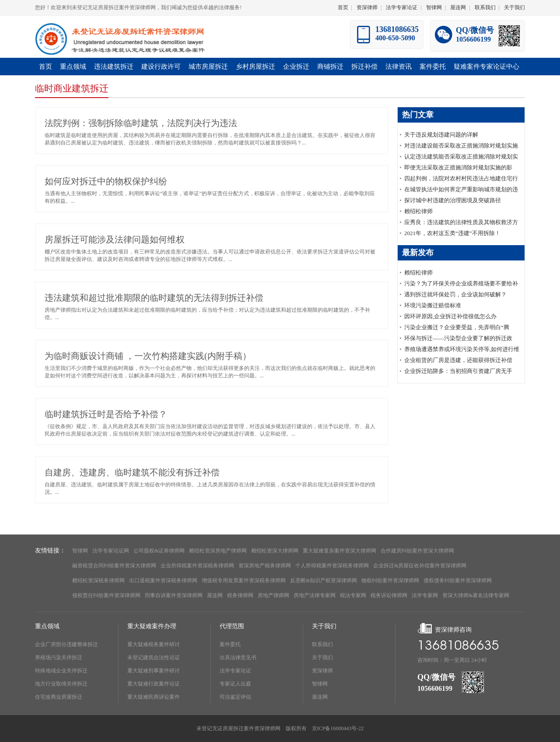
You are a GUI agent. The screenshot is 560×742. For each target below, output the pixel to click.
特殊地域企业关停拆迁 (61, 671)
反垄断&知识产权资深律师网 (324, 580)
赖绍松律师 (418, 211)
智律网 (434, 7)
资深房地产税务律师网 (265, 566)
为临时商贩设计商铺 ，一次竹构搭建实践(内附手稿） (148, 356)
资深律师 (367, 7)
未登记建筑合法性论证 (154, 658)
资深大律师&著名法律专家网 (476, 595)
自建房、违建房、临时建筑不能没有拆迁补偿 (132, 472)
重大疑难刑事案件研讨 (154, 671)
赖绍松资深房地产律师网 (218, 551)
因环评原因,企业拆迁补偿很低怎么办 (450, 316)
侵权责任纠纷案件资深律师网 (106, 595)
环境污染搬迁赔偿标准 (433, 305)
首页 (343, 7)
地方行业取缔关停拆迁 (61, 684)
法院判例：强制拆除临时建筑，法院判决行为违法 (141, 123)
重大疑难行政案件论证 (154, 684)
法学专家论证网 (111, 551)
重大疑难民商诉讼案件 (154, 697)
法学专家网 (425, 595)
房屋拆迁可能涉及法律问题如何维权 (115, 239)
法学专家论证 (402, 7)
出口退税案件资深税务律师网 (163, 580)
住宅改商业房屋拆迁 (59, 697)
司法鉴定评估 (235, 697)
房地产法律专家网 (315, 595)
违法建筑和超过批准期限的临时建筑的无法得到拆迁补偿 (154, 298)
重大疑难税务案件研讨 (154, 644)
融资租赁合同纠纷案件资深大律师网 (114, 566)
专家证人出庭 (235, 684)
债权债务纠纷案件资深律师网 (458, 580)
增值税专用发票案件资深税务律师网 (244, 580)
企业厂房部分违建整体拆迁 (66, 644)
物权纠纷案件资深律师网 (390, 580)
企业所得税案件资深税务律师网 (197, 566)
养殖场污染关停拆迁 (59, 658)
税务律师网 (240, 595)
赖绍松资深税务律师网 (98, 580)
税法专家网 (353, 595)
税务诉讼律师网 (389, 595)
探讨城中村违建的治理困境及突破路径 (453, 200)
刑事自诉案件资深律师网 (174, 595)
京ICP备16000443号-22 (338, 728)
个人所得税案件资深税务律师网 (332, 566)
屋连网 (458, 7)
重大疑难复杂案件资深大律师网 (339, 551)
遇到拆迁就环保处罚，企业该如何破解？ (455, 294)
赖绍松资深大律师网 (275, 551)
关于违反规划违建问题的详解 (441, 135)
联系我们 (485, 7)
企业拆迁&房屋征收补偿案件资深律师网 (420, 566)
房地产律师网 (273, 595)
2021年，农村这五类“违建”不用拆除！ (452, 233)
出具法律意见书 (238, 658)
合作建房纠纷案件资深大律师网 (417, 551)
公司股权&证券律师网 (159, 551)
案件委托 (230, 644)
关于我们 (514, 7)
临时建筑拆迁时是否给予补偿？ (106, 414)
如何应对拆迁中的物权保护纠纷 (106, 181)
